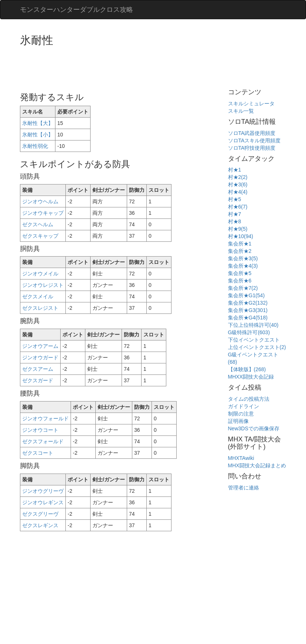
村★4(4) (238, 192)
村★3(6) (238, 184)
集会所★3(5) (243, 258)
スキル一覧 (241, 111)
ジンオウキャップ (43, 213)
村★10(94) (241, 236)
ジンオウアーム (40, 346)
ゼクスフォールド (43, 441)
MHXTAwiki (241, 458)
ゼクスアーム (38, 369)
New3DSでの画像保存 (254, 428)
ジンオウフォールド (45, 418)
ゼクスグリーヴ (40, 514)
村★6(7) (238, 207)
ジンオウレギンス (43, 502)
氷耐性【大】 (38, 123)
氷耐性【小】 (38, 135)
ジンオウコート (40, 430)
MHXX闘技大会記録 (251, 377)
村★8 (235, 221)
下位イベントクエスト (254, 340)
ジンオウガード (40, 357)
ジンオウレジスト (43, 285)
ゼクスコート (38, 453)
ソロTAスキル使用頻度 (254, 140)
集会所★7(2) (243, 288)
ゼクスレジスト (40, 308)
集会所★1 (240, 244)
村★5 (235, 199)
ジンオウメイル (40, 274)
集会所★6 (240, 281)
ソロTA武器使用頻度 (252, 133)
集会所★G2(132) (248, 303)
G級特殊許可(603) (249, 332)
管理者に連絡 (244, 488)
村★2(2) (238, 177)
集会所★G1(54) (246, 295)
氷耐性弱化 (35, 146)
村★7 (235, 214)
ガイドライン (244, 406)
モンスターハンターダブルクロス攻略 (76, 10)
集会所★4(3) (243, 266)
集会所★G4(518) (248, 318)
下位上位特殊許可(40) (253, 325)
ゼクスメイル (38, 296)
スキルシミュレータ (251, 104)
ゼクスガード (38, 380)
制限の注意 (241, 414)
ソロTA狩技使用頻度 (252, 148)
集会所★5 (240, 273)
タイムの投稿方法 (249, 399)
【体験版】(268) (247, 369)
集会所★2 (240, 251)
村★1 (235, 170)
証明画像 (238, 421)
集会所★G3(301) (248, 310)
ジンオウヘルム (40, 201)
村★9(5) (238, 229)
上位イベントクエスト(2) (257, 347)
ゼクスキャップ (40, 236)
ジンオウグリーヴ (43, 491)
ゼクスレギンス (40, 525)
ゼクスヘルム (38, 224)
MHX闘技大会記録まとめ (257, 465)
